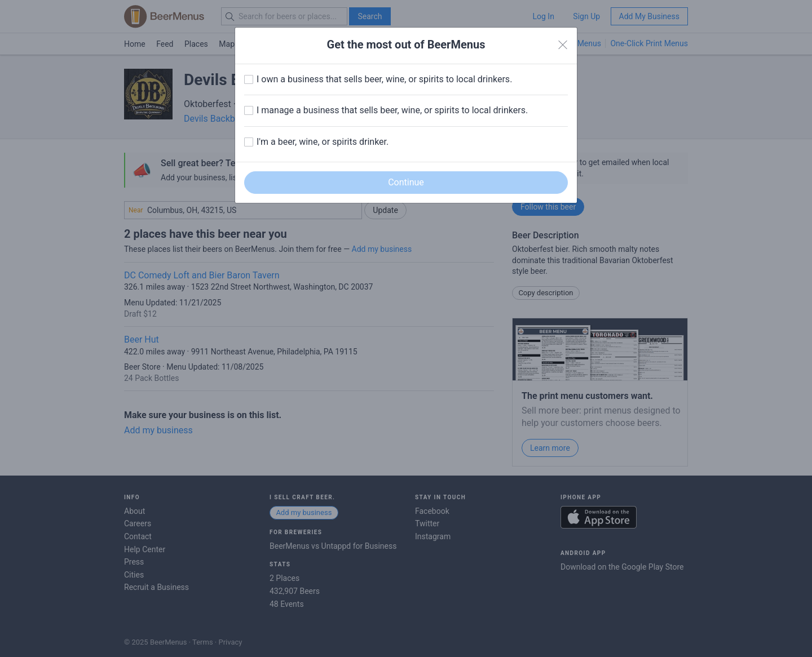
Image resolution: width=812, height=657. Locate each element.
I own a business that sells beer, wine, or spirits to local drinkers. (384, 79)
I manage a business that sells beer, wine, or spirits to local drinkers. (392, 110)
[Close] (563, 45)
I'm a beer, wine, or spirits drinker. (323, 142)
